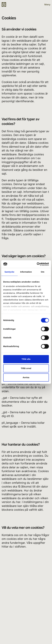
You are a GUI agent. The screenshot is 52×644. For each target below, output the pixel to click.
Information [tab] (26, 272)
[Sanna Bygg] (4, 5)
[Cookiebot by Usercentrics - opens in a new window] (37, 264)
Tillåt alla (26, 359)
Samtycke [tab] (9, 272)
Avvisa (26, 377)
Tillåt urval (26, 368)
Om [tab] (43, 272)
